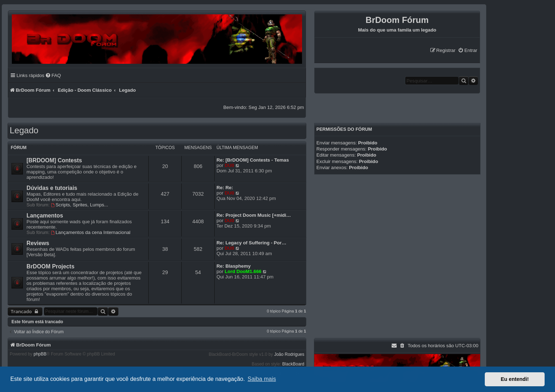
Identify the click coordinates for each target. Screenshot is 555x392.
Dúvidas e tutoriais (52, 188)
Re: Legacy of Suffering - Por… (251, 243)
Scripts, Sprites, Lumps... (79, 205)
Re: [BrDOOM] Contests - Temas (253, 160)
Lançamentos (45, 216)
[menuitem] (468, 50)
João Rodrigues (289, 354)
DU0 (229, 165)
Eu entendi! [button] (515, 379)
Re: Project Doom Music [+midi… (254, 215)
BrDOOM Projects (51, 266)
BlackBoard (293, 364)
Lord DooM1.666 (243, 271)
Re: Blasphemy (233, 266)
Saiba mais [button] (262, 379)
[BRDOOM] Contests (54, 160)
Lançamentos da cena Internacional (91, 232)
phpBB (40, 354)
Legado (24, 130)
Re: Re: (225, 188)
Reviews (38, 243)
